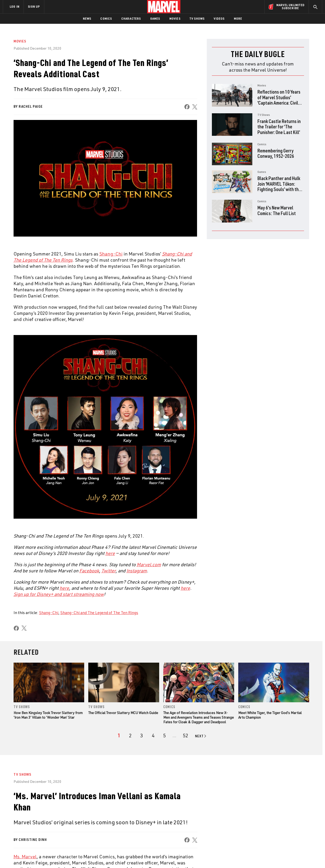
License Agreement (219, 856)
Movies (175, 19)
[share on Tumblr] (303, 813)
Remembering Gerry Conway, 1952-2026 (276, 153)
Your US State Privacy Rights (99, 856)
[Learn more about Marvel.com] (149, 564)
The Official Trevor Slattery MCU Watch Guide (123, 713)
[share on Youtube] (261, 824)
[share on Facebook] (187, 107)
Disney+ (100, 807)
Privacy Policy (65, 856)
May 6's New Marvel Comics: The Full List (277, 210)
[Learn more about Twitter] (109, 571)
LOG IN (15, 7)
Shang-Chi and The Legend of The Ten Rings (99, 613)
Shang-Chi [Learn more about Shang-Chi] (111, 254)
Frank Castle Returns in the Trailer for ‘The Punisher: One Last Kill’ (279, 127)
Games (155, 19)
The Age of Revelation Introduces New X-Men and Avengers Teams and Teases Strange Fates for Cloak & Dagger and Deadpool (199, 717)
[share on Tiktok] (261, 834)
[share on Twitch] (303, 824)
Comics (106, 19)
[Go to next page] (201, 736)
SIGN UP (34, 7)
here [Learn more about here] (110, 553)
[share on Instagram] (289, 813)
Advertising (104, 800)
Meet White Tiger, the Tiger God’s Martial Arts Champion (270, 715)
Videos (219, 19)
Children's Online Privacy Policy (179, 856)
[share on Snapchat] (275, 824)
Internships (55, 822)
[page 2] (130, 736)
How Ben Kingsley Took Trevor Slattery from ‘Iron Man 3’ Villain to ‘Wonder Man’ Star (48, 715)
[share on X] (194, 107)
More (238, 19)
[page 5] (164, 736)
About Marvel (56, 800)
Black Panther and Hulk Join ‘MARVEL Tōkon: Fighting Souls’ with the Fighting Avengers (279, 186)
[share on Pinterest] (289, 824)
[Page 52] (186, 736)
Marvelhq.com (106, 814)
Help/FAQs (53, 807)
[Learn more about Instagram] (137, 571)
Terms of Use (42, 856)
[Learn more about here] (64, 588)
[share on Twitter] (275, 813)
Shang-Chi (49, 613)
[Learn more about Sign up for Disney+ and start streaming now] (59, 594)
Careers (51, 814)
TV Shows (197, 19)
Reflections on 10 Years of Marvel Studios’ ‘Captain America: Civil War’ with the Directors (279, 100)
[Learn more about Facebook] (89, 571)
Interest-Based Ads (251, 856)
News (87, 19)
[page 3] (142, 736)
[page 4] (153, 736)
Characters (131, 19)
